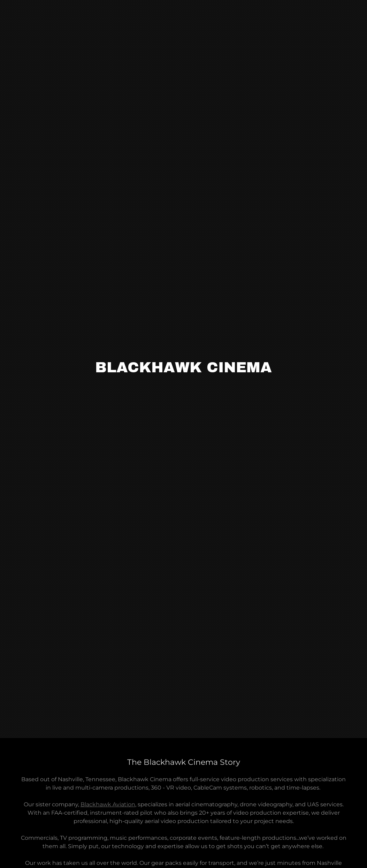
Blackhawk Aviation (108, 804)
